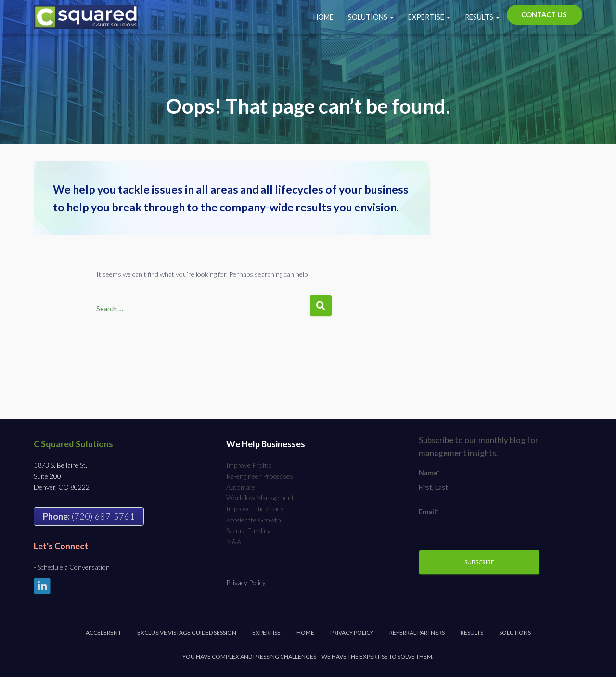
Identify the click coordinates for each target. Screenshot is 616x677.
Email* (479, 521)
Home (323, 17)
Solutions (371, 17)
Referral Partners (417, 632)
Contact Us (544, 15)
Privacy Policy (246, 582)
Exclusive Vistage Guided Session (187, 632)
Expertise (429, 17)
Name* (479, 482)
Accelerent (103, 632)
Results (482, 17)
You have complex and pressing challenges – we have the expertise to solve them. (308, 657)
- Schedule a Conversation (72, 567)
